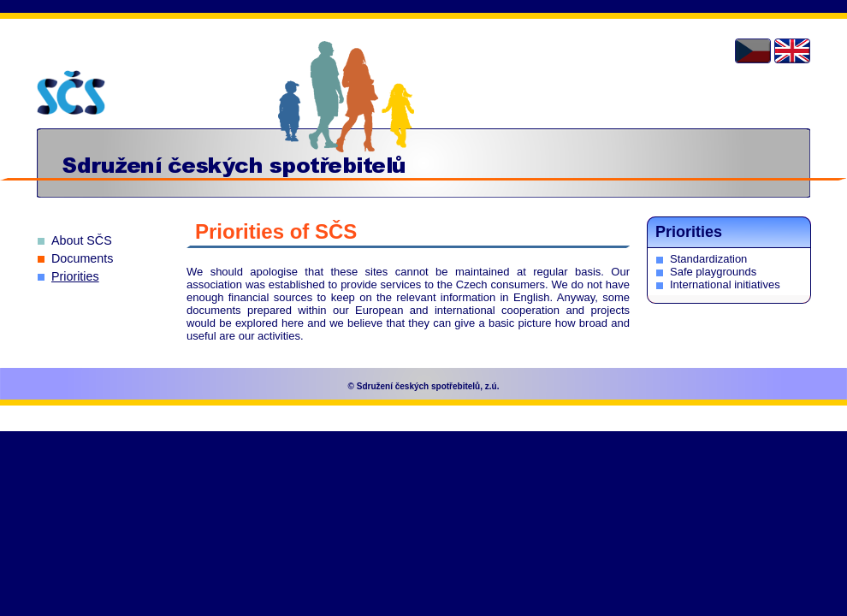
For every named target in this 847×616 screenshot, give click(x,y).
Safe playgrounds (713, 272)
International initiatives (725, 284)
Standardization (708, 259)
